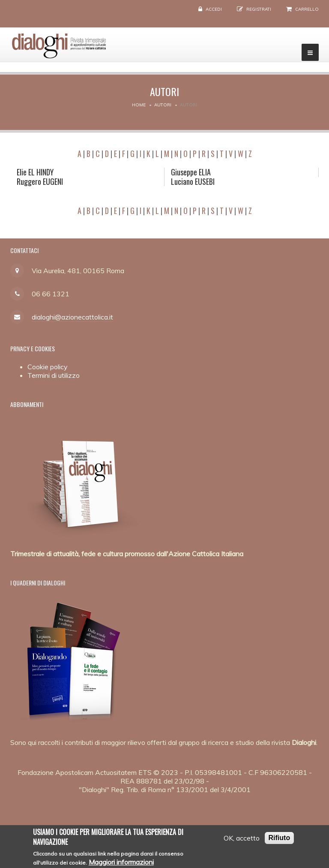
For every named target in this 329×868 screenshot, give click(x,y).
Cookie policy (48, 367)
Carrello (307, 9)
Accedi (214, 9)
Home (139, 105)
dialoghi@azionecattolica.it (72, 317)
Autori (163, 105)
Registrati (259, 9)
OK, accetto (242, 841)
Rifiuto (280, 841)
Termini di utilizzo (54, 375)
